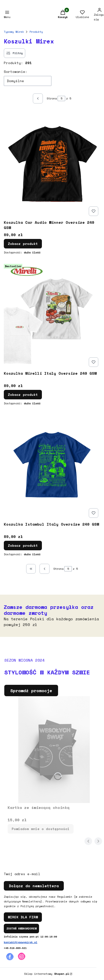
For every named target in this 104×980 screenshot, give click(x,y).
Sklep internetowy (47, 974)
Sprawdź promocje (31, 691)
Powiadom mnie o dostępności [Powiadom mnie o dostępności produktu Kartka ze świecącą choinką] (41, 829)
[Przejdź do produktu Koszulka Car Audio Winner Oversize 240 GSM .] (52, 164)
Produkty (36, 32)
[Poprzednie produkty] (45, 569)
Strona (52, 98)
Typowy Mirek (14, 32)
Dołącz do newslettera (34, 886)
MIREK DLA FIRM (23, 917)
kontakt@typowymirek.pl (21, 943)
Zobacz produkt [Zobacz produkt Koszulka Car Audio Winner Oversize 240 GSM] (23, 244)
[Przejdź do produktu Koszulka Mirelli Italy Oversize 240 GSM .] (52, 315)
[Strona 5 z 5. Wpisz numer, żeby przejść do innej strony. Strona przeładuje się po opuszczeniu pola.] (61, 98)
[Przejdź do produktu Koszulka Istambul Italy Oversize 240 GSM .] (52, 466)
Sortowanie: (16, 72)
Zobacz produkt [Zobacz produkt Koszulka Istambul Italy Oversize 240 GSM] (23, 545)
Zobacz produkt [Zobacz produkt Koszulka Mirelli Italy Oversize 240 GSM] (23, 394)
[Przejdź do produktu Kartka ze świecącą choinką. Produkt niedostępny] (54, 750)
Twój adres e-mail (22, 874)
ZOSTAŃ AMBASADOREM (21, 928)
